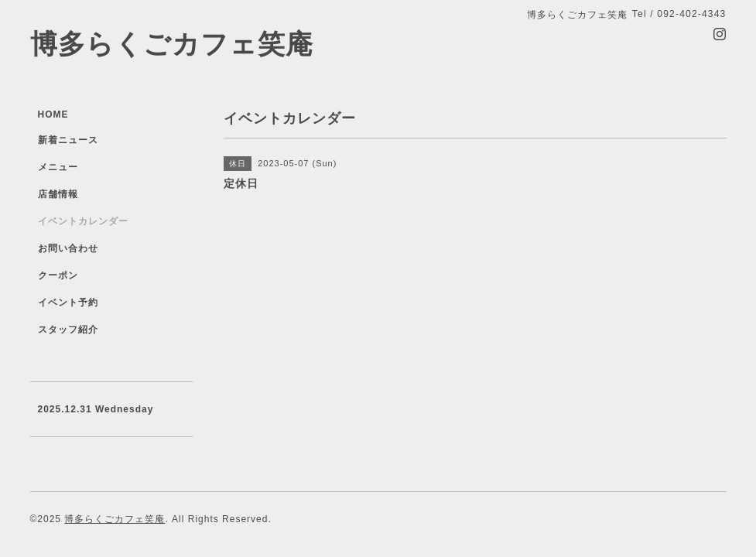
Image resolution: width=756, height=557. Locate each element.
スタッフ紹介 (68, 330)
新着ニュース (68, 140)
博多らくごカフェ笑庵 (172, 44)
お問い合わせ (68, 248)
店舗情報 (58, 194)
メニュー (58, 167)
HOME (53, 114)
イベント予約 (68, 302)
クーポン (58, 275)
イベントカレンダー (83, 221)
